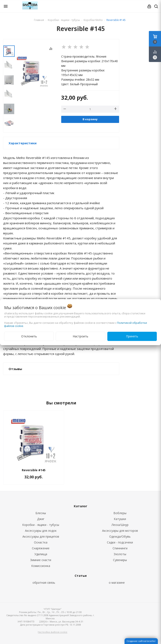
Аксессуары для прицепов (41, 536)
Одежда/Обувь (120, 536)
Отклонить (29, 336)
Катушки (120, 519)
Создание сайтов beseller (141, 641)
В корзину (90, 119)
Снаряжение (41, 548)
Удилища (41, 554)
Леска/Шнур (120, 525)
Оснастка (41, 542)
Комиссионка (41, 566)
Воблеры (120, 513)
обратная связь (44, 583)
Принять (132, 336)
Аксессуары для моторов (120, 531)
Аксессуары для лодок (41, 531)
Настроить (80, 336)
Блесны (41, 513)
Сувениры (120, 560)
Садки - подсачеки (120, 542)
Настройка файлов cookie (53, 632)
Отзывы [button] (15, 369)
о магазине (117, 583)
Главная (39, 20)
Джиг (41, 519)
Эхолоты (120, 554)
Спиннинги (120, 548)
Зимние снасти (41, 560)
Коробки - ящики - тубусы (41, 525)
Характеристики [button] (23, 143)
